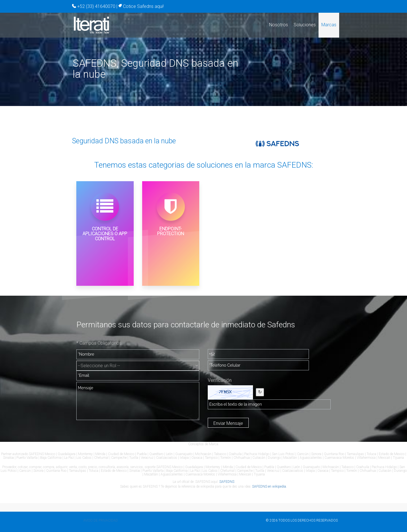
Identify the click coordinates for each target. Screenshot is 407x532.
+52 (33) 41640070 (96, 6)
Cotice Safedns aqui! (143, 6)
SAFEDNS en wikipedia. (269, 486)
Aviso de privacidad (101, 520)
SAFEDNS (227, 482)
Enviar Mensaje (228, 423)
